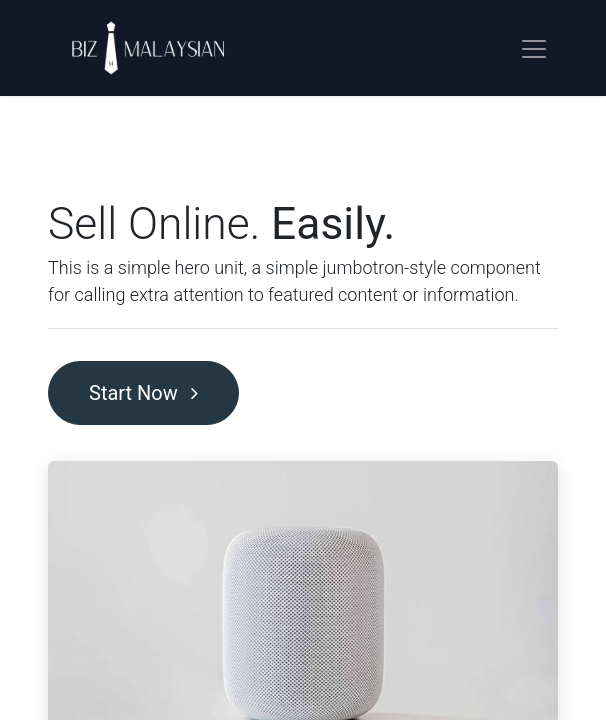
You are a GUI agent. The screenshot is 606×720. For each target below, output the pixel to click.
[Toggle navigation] (534, 48)
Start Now (143, 393)
